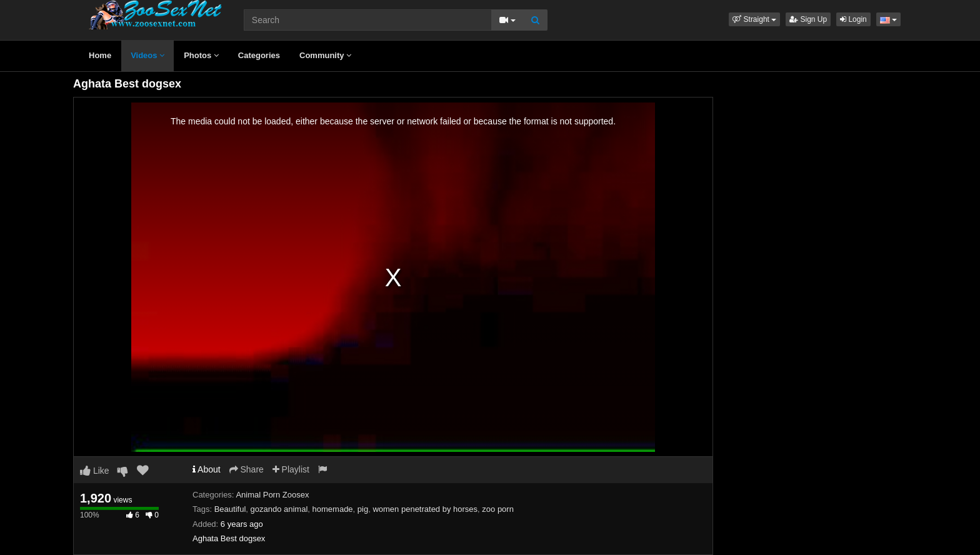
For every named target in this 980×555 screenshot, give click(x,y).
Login (853, 19)
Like (95, 471)
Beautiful (230, 509)
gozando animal (279, 509)
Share (247, 469)
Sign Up (808, 19)
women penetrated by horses (425, 509)
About (207, 469)
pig (363, 509)
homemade (333, 509)
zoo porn (498, 509)
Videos (147, 55)
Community (325, 55)
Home (100, 55)
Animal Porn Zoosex (272, 495)
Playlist (291, 469)
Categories (259, 55)
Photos (201, 55)
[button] (754, 19)
